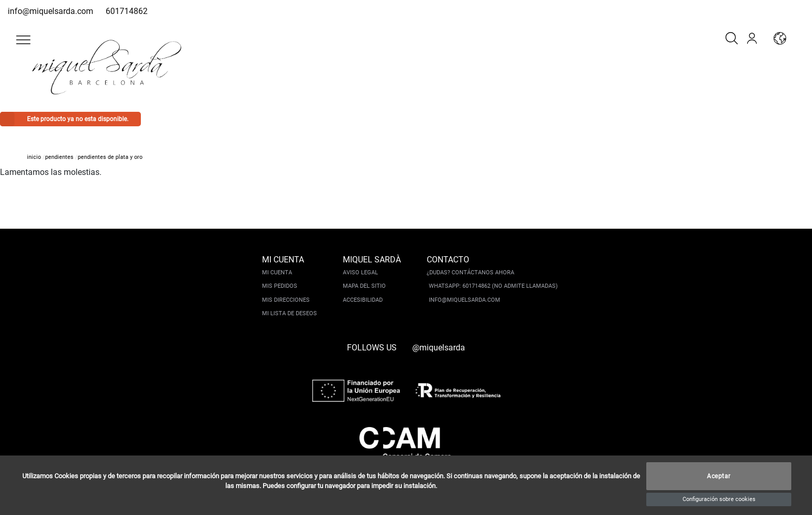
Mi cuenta (277, 273)
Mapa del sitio (364, 286)
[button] (23, 40)
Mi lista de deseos (289, 313)
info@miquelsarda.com (50, 11)
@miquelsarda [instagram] (439, 348)
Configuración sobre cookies (719, 499)
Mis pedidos (280, 286)
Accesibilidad (363, 300)
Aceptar (719, 476)
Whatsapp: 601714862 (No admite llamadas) (493, 286)
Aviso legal (360, 273)
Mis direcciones (286, 300)
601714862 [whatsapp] (127, 11)
